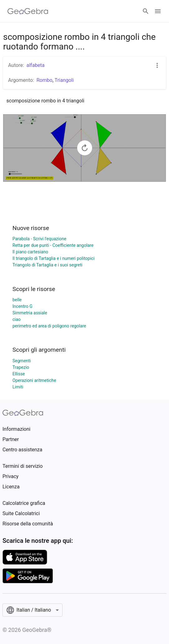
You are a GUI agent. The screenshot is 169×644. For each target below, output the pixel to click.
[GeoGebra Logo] (28, 11)
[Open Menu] (158, 11)
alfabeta (35, 65)
